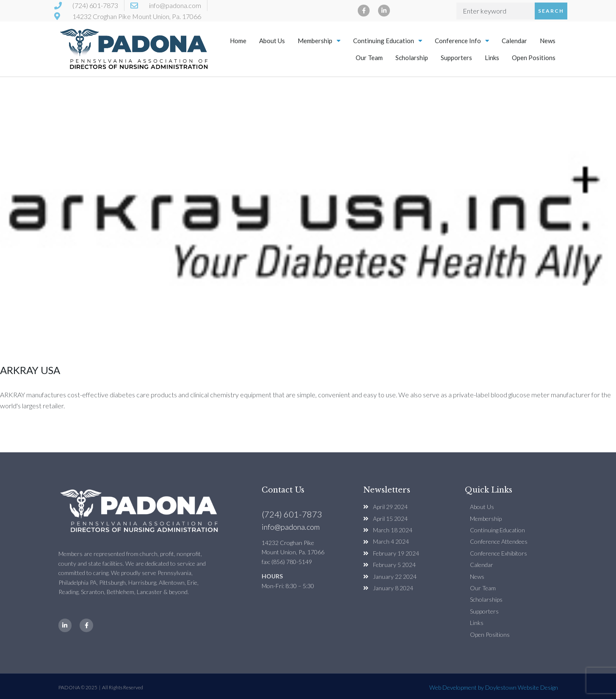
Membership (319, 41)
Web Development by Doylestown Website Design (494, 687)
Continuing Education (388, 41)
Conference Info (462, 41)
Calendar (514, 41)
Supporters (456, 58)
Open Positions (534, 58)
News (548, 41)
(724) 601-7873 (292, 514)
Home (238, 41)
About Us (272, 41)
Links (492, 58)
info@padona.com (291, 527)
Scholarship (412, 58)
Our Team (369, 58)
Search (551, 11)
